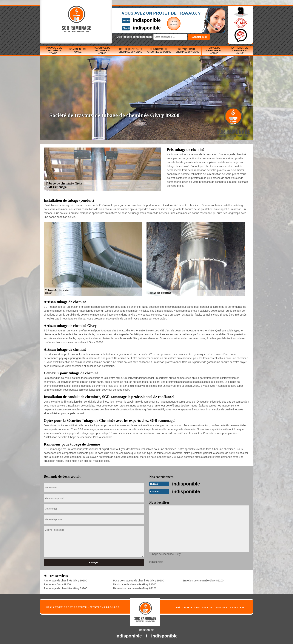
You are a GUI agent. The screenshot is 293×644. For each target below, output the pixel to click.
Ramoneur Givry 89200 (57, 584)
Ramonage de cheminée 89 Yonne (53, 51)
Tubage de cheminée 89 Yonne (214, 51)
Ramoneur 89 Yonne (77, 51)
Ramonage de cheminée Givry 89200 (65, 580)
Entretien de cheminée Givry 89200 (203, 580)
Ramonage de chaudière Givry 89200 (65, 588)
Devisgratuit (164, 23)
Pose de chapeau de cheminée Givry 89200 (138, 580)
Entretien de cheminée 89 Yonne (240, 51)
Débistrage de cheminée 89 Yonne (159, 51)
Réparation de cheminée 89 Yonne (187, 51)
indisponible (135, 20)
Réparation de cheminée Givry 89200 (135, 588)
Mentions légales (105, 607)
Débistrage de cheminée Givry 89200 (135, 584)
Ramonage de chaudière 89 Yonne (102, 51)
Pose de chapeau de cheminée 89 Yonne (130, 51)
